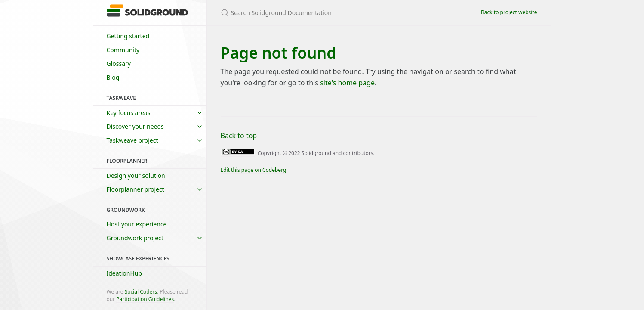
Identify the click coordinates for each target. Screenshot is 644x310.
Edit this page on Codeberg (254, 170)
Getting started (128, 36)
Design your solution (136, 175)
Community (123, 50)
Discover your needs (135, 126)
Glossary (119, 64)
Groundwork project (135, 238)
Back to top (239, 136)
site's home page (347, 83)
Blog (113, 77)
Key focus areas (129, 113)
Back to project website (509, 12)
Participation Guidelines (145, 299)
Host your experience (137, 224)
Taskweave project (132, 140)
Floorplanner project (136, 189)
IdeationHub (125, 273)
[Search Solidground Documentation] (322, 13)
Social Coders (141, 292)
